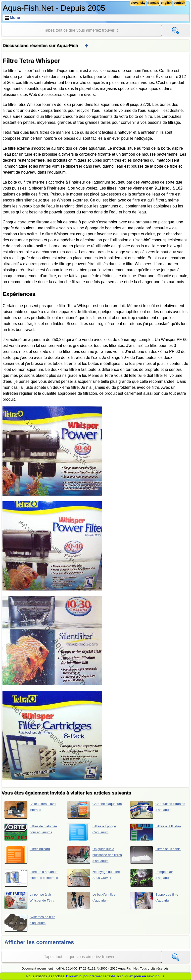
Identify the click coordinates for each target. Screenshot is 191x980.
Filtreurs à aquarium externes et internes (31, 878)
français (152, 3)
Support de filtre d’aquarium (154, 900)
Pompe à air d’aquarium (151, 878)
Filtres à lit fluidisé (156, 832)
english (166, 3)
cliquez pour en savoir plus (143, 976)
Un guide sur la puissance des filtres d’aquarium (95, 855)
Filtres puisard (27, 855)
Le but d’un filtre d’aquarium (91, 900)
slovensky (137, 3)
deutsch (179, 3)
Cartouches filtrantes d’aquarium (158, 810)
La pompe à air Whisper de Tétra (29, 900)
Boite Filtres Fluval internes (30, 810)
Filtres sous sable (155, 855)
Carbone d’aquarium (95, 810)
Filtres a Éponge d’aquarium (92, 832)
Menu (15, 18)
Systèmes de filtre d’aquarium (30, 923)
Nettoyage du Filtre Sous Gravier (94, 878)
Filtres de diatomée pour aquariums (31, 832)
